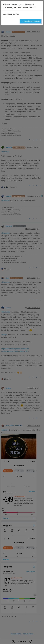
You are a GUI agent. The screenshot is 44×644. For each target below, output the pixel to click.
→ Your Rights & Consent (31, 21)
